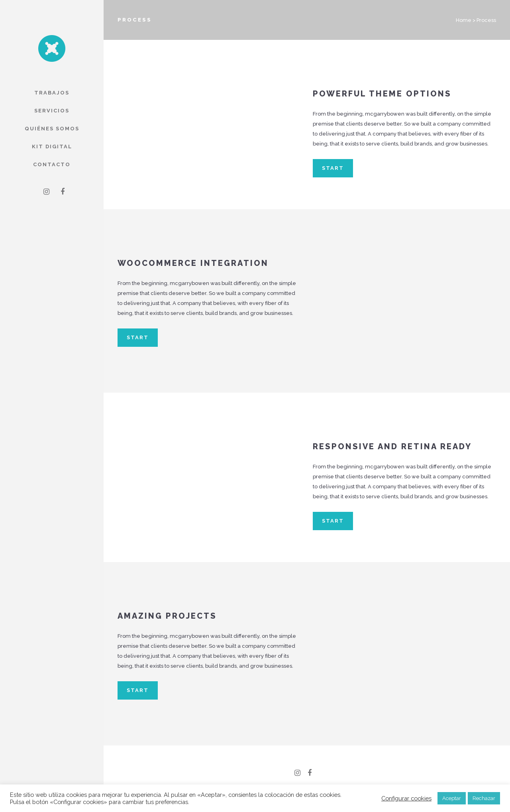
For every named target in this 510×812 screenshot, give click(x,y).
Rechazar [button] (484, 798)
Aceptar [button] (452, 798)
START (333, 168)
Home (464, 20)
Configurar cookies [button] (406, 798)
